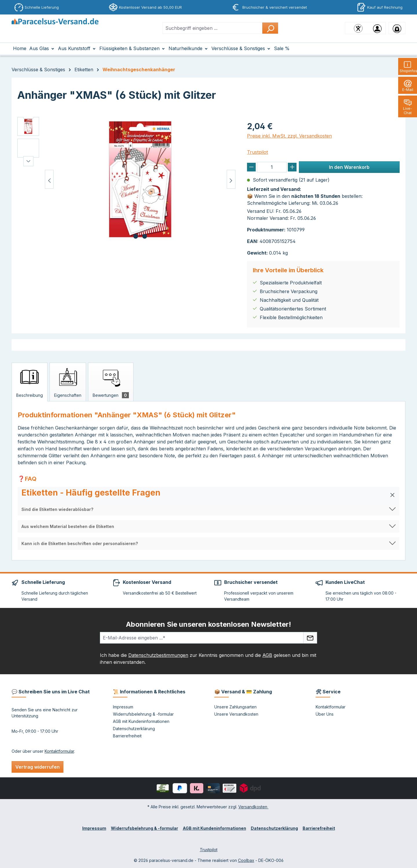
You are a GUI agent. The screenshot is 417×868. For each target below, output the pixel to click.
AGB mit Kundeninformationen (141, 721)
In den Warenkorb (349, 167)
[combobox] (212, 28)
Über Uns (325, 714)
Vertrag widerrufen (38, 767)
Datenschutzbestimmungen (158, 655)
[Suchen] (270, 28)
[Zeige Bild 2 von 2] (145, 236)
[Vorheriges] (49, 179)
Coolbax (246, 860)
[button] (209, 495)
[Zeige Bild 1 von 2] (136, 236)
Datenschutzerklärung (134, 729)
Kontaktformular (59, 751)
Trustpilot (257, 152)
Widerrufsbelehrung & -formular (143, 714)
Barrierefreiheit (127, 736)
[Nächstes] (231, 179)
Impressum (123, 707)
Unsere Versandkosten (236, 714)
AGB (267, 655)
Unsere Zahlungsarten (235, 707)
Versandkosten (253, 807)
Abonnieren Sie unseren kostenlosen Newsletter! (209, 624)
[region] (126, 179)
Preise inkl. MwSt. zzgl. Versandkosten (289, 136)
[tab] (30, 382)
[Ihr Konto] (377, 28)
